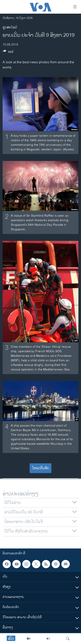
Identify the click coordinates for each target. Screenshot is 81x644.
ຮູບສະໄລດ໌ (10, 27)
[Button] (8, 52)
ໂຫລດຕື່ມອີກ (40, 468)
